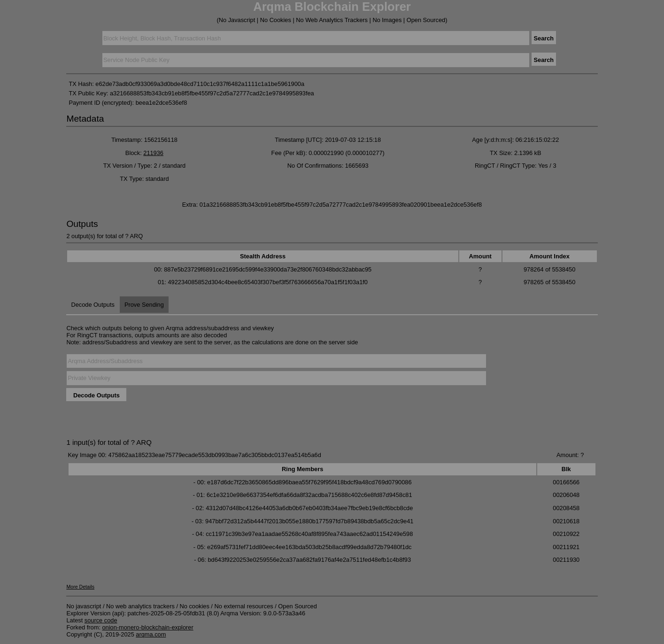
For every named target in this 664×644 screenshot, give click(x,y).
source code (101, 620)
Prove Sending (144, 305)
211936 (153, 153)
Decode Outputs (93, 305)
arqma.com (151, 634)
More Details (80, 587)
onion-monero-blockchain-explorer (148, 627)
